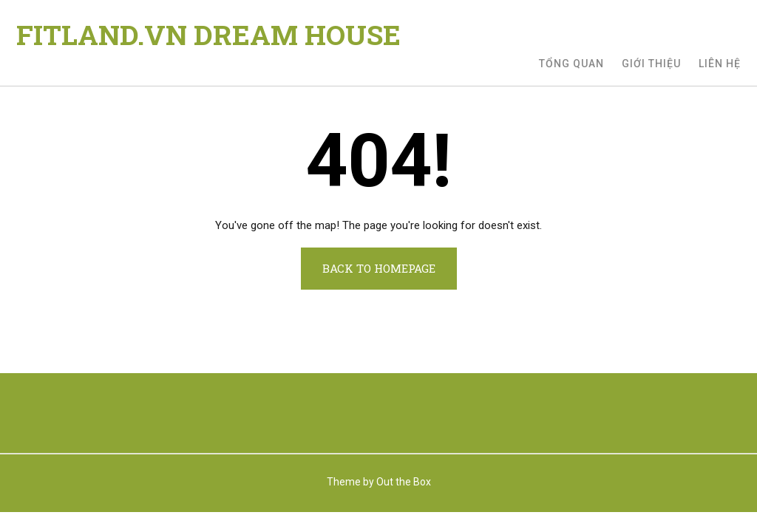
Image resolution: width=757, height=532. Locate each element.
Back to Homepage (379, 268)
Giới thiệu (651, 64)
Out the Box (404, 482)
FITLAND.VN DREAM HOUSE (208, 35)
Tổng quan (571, 64)
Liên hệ (720, 64)
